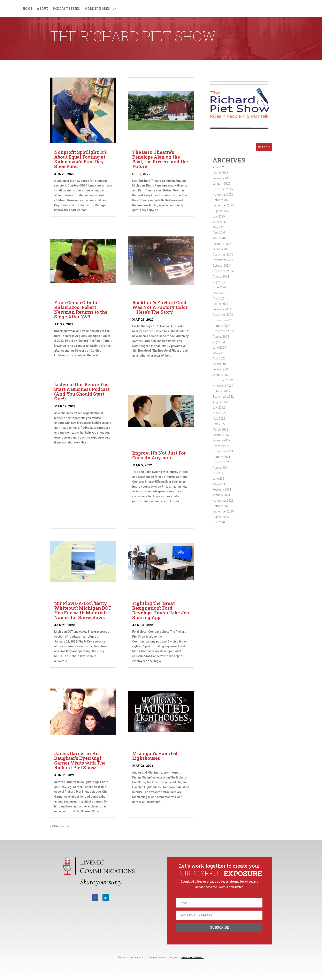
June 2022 (219, 413)
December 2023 (223, 315)
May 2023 (219, 353)
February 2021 (222, 489)
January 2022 (221, 440)
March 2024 (220, 304)
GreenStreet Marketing (193, 958)
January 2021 (221, 495)
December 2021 (223, 446)
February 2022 (222, 435)
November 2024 (223, 260)
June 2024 (219, 287)
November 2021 (223, 451)
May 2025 (219, 227)
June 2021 (219, 479)
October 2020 (221, 506)
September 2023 (223, 331)
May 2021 (219, 484)
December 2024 (223, 255)
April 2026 (219, 167)
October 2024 (221, 266)
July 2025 (219, 216)
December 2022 (223, 380)
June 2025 (219, 222)
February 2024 (222, 309)
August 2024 (221, 276)
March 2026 (220, 173)
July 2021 (219, 473)
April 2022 (219, 424)
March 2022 (220, 430)
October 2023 (221, 326)
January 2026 (221, 184)
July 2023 (219, 342)
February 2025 (222, 244)
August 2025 (221, 211)
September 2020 (223, 511)
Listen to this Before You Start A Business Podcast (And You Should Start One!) (82, 392)
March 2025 (220, 238)
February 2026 (222, 178)
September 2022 (223, 397)
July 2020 (219, 522)
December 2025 (223, 189)
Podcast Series (66, 9)
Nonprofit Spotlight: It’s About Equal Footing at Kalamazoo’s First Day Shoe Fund (80, 159)
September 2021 (223, 462)
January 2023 (221, 375)
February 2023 (222, 369)
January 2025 (221, 249)
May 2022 (219, 419)
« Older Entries (60, 826)
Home (28, 9)
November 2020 (223, 501)
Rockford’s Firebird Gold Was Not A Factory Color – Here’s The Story (160, 307)
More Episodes (97, 9)
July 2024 (219, 282)
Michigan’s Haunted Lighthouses (155, 756)
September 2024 (223, 271)
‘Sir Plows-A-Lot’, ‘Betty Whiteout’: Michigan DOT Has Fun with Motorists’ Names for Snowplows (83, 610)
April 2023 (219, 358)
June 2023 (219, 348)
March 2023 (220, 364)
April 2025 (219, 233)
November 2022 (223, 386)
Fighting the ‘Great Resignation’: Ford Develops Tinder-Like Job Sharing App (161, 610)
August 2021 (221, 468)
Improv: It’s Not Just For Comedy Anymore (159, 455)
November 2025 (223, 195)
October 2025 (221, 200)
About (43, 9)
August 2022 (221, 402)
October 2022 (221, 391)
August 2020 (221, 517)
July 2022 (219, 408)
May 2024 (219, 293)
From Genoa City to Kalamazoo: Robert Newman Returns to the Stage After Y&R (81, 310)
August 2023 (221, 337)
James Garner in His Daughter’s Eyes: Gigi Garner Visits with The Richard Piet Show (80, 760)
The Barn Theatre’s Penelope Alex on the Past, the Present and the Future (160, 159)
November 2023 (223, 320)
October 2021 (221, 457)
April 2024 (219, 298)
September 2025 (223, 205)
